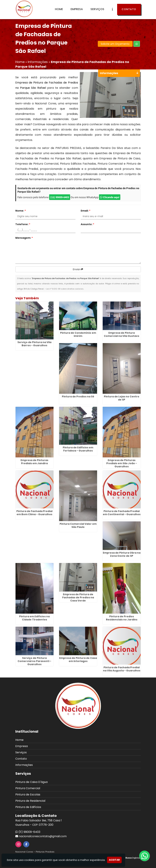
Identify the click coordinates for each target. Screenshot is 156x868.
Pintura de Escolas (28, 794)
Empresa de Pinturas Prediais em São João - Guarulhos (122, 463)
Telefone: (23, 224)
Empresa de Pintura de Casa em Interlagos (78, 660)
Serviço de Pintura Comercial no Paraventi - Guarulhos (34, 661)
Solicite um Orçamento (115, 44)
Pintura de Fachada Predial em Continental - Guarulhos (122, 513)
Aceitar (114, 860)
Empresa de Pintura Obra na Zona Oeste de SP (122, 554)
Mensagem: (24, 238)
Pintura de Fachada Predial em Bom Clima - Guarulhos (34, 513)
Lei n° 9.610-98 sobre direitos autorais (65, 289)
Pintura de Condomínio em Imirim (78, 334)
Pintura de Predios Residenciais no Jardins (122, 618)
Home (59, 9)
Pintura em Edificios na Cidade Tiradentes (34, 618)
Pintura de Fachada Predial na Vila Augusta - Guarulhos (122, 669)
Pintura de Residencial (30, 801)
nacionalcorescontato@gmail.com (43, 836)
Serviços (97, 9)
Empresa (77, 9)
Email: (85, 211)
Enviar (78, 269)
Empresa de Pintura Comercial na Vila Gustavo (122, 334)
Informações (24, 765)
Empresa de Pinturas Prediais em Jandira (34, 462)
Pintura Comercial (28, 788)
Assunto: (87, 224)
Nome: (21, 211)
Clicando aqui (110, 197)
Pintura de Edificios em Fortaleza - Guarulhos (78, 449)
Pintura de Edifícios (28, 807)
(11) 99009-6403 (60, 197)
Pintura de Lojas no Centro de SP (122, 398)
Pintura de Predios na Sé (78, 397)
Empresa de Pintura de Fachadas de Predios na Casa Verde (78, 597)
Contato (129, 9)
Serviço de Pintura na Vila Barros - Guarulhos (34, 344)
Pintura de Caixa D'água (31, 782)
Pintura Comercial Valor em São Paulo (78, 525)
